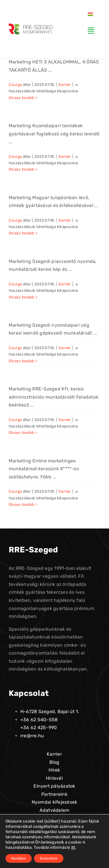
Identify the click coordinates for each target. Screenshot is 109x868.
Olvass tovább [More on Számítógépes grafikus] (22, 233)
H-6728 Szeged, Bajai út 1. (50, 711)
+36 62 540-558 (39, 720)
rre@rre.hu (32, 736)
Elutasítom (49, 858)
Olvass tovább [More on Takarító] (22, 98)
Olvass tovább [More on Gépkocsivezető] (22, 169)
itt (73, 847)
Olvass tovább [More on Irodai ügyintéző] (22, 433)
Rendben (19, 858)
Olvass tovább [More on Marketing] (22, 504)
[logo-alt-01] (31, 26)
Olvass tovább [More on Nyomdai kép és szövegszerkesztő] (22, 297)
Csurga (15, 85)
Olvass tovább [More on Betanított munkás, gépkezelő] (22, 361)
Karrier (65, 85)
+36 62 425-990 (39, 728)
